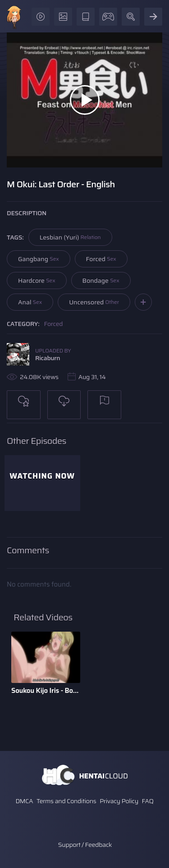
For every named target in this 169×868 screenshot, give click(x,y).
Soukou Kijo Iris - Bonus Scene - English (46, 691)
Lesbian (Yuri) (70, 237)
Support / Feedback (85, 845)
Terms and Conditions (66, 801)
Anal (30, 302)
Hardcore (37, 280)
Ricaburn (48, 358)
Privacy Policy (119, 801)
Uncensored (94, 302)
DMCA (24, 801)
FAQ (148, 801)
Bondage (101, 280)
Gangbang (39, 259)
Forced (101, 259)
